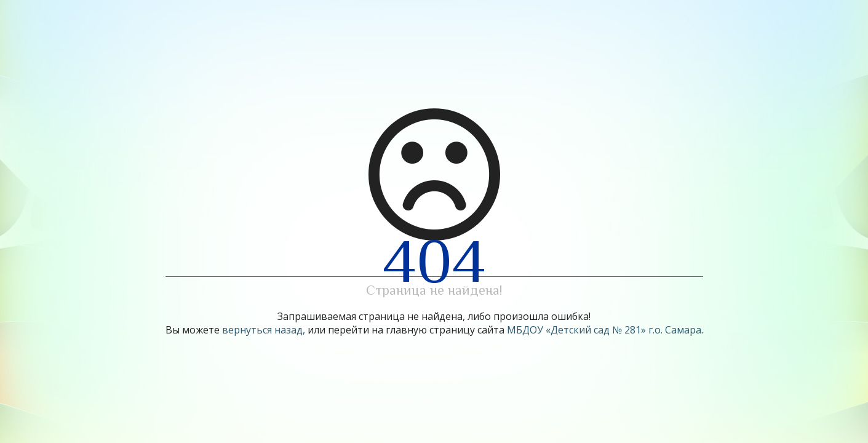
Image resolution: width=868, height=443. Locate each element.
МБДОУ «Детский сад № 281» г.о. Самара (604, 330)
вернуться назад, (264, 330)
